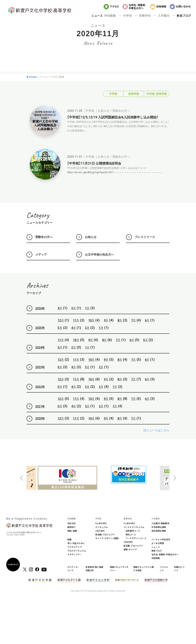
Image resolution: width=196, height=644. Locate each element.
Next (175, 478)
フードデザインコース (136, 538)
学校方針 (71, 523)
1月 (87, 318)
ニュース (97, 16)
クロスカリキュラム (77, 551)
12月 (61, 331)
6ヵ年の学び (101, 523)
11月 (76, 331)
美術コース (131, 534)
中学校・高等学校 (157, 104)
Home (33, 87)
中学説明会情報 (159, 527)
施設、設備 (72, 531)
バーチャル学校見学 (161, 539)
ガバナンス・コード (73, 569)
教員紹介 (71, 527)
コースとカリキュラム (134, 527)
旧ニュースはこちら (156, 440)
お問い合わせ (183, 6)
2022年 (36, 397)
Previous (21, 478)
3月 (74, 318)
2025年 (36, 338)
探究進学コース (133, 531)
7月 (133, 331)
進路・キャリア (130, 549)
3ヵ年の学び (129, 523)
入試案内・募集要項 (160, 523)
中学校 (113, 104)
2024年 (36, 358)
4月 (60, 318)
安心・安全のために (76, 543)
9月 (106, 331)
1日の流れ (100, 531)
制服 (69, 539)
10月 (91, 331)
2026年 (36, 318)
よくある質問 (158, 543)
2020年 (36, 429)
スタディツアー (74, 554)
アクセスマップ (75, 547)
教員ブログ (184, 16)
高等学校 (134, 104)
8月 (120, 331)
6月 (147, 331)
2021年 (36, 417)
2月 (87, 338)
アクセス (114, 6)
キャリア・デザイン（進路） (107, 538)
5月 (60, 338)
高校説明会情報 (159, 531)
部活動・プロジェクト (105, 534)
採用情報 (161, 6)
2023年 (36, 377)
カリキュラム (102, 527)
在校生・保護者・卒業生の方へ (138, 6)
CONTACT (13, 565)
